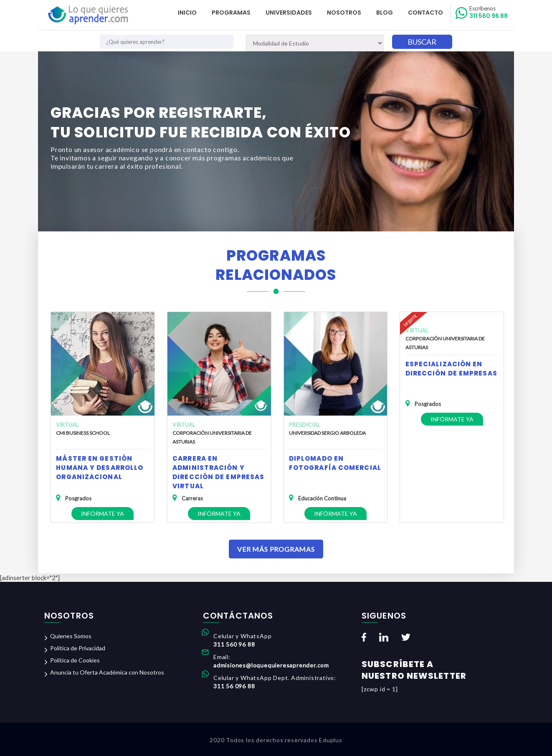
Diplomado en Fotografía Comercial (335, 463)
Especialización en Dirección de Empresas (451, 369)
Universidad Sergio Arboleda (327, 433)
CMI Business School (83, 433)
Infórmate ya (103, 514)
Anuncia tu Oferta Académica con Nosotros (107, 672)
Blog (385, 13)
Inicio (187, 13)
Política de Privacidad (78, 648)
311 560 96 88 (489, 13)
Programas (231, 13)
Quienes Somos (71, 636)
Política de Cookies (75, 660)
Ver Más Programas (276, 549)
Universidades (289, 13)
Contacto (425, 13)
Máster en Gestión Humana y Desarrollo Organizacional (100, 468)
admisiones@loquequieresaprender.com (271, 665)
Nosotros (344, 13)
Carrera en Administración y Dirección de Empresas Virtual (218, 472)
